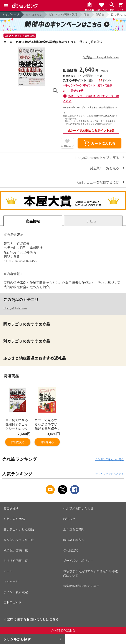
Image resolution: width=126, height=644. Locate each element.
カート (8, 571)
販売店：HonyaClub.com (101, 57)
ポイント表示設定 (16, 592)
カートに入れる (99, 143)
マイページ (11, 582)
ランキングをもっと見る (109, 459)
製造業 (100, 14)
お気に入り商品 (14, 519)
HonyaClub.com (15, 308)
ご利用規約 (71, 550)
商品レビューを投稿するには (98, 182)
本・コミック (34, 14)
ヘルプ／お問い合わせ (78, 508)
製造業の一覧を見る (104, 168)
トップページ (11, 14)
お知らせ (69, 519)
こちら (54, 619)
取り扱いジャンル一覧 (19, 540)
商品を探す (11, 508)
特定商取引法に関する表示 (81, 586)
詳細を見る (18, 442)
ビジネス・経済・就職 (63, 14)
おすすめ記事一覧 (16, 561)
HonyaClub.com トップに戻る (97, 158)
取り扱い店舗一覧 (16, 550)
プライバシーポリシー (78, 561)
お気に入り (67, 146)
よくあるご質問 (74, 529)
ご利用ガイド (13, 602)
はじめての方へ (74, 540)
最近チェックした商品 (19, 529)
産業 (87, 14)
